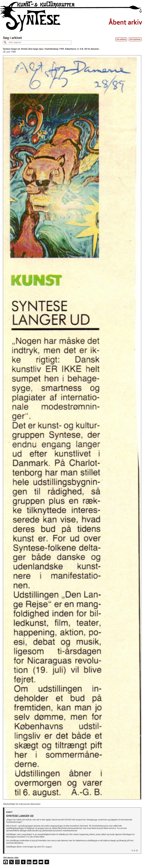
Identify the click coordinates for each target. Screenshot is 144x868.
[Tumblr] (23, 862)
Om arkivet (121, 39)
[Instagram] (17, 862)
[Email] (41, 862)
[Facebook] (6, 862)
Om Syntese (135, 39)
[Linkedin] (29, 862)
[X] (11, 862)
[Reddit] (35, 862)
